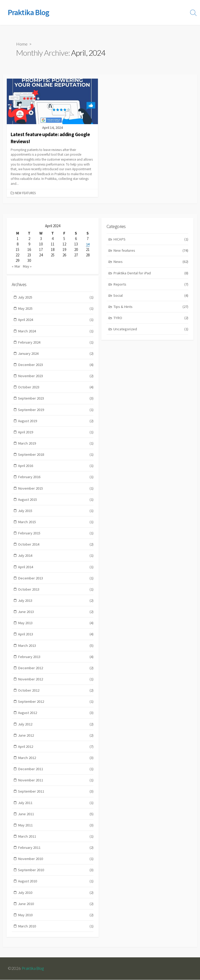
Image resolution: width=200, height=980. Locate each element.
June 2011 (56, 819)
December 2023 (56, 366)
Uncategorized (151, 330)
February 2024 (56, 343)
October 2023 (56, 388)
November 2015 (56, 491)
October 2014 (56, 547)
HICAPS (151, 239)
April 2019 (56, 434)
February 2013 (56, 660)
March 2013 (56, 649)
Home (22, 44)
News (151, 262)
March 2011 (56, 842)
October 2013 (56, 593)
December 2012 (56, 672)
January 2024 (56, 354)
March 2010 (56, 932)
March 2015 (56, 524)
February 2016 (56, 479)
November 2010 (56, 865)
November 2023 (56, 377)
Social (151, 296)
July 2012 (56, 728)
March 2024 (56, 332)
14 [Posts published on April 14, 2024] (88, 244)
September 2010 (56, 876)
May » (27, 266)
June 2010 (56, 910)
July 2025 (56, 298)
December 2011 (56, 774)
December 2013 (56, 581)
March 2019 (56, 445)
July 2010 (56, 899)
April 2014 (56, 570)
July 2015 (56, 513)
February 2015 (56, 536)
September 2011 (56, 797)
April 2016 (56, 468)
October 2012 (56, 695)
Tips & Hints (151, 307)
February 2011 (56, 853)
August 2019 (56, 422)
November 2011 (56, 785)
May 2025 (56, 309)
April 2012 (56, 751)
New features (25, 193)
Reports (151, 285)
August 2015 (56, 502)
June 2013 (56, 615)
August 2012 (56, 717)
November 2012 (56, 683)
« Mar (16, 266)
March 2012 (56, 763)
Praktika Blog (33, 969)
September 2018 (56, 456)
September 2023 (56, 400)
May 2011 (56, 830)
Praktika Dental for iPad (151, 273)
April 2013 (56, 638)
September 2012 (56, 706)
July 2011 (56, 808)
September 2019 (56, 411)
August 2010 (56, 887)
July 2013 (56, 604)
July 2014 (56, 558)
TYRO (151, 318)
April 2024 (56, 320)
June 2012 (56, 740)
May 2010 (56, 921)
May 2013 (56, 626)
